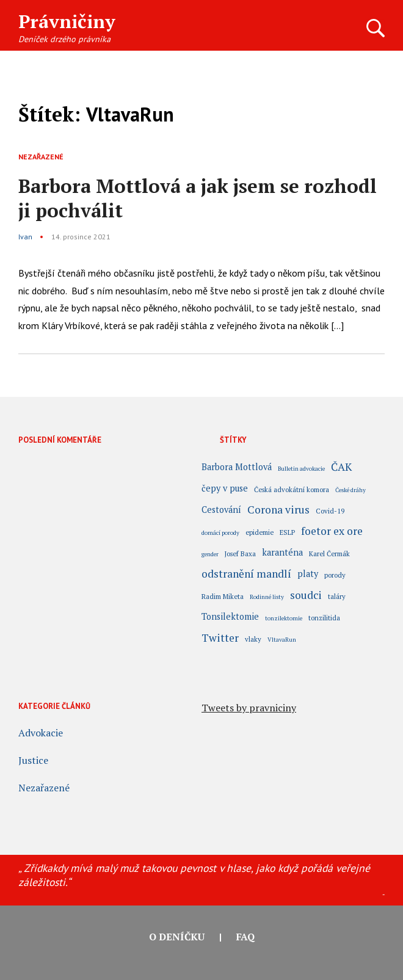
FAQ (245, 937)
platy (308, 575)
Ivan (25, 237)
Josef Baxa (240, 554)
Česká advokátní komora (292, 489)
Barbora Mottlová (237, 468)
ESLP (287, 532)
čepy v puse (225, 489)
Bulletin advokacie (301, 469)
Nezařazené (41, 157)
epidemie (260, 532)
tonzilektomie (284, 618)
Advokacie (41, 733)
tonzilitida (324, 618)
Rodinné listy (267, 597)
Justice (33, 760)
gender (210, 554)
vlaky (253, 639)
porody (335, 575)
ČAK (341, 468)
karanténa (282, 553)
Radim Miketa (223, 596)
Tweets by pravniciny (249, 708)
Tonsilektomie (230, 617)
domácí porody (220, 533)
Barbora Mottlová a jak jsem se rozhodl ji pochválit (198, 198)
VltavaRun (282, 640)
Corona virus (278, 511)
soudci (306, 597)
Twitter (220, 639)
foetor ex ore (332, 532)
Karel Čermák (329, 554)
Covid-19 (330, 511)
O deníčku (177, 937)
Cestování (221, 510)
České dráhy (350, 490)
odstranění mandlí (246, 575)
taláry (337, 596)
